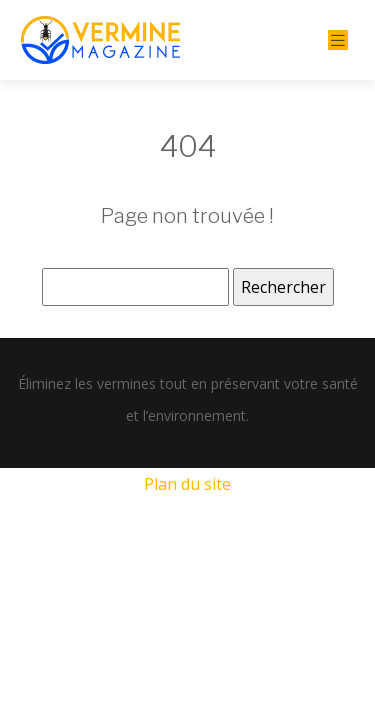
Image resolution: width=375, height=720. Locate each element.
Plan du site (187, 484)
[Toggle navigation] (338, 40)
